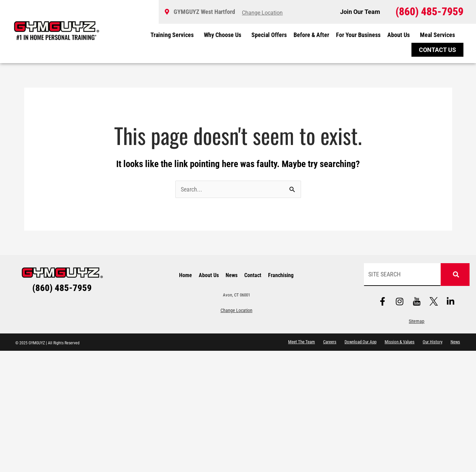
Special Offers (269, 35)
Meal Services (437, 35)
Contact (253, 275)
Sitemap (417, 321)
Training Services (174, 35)
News (232, 275)
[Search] (455, 274)
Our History (433, 341)
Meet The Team (302, 341)
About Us (400, 35)
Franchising (281, 275)
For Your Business (358, 35)
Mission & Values (400, 341)
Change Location (236, 310)
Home (186, 275)
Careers (330, 341)
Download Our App (360, 341)
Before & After (311, 35)
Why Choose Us (224, 35)
